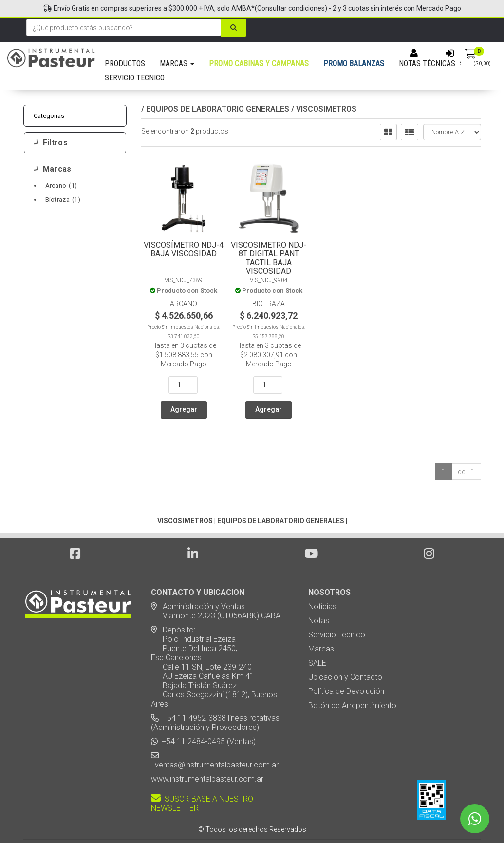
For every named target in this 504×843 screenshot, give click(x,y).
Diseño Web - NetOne (148, 819)
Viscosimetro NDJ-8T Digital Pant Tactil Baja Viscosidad (269, 258)
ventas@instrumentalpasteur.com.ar (215, 737)
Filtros (51, 143)
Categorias (49, 116)
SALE (317, 635)
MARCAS (177, 64)
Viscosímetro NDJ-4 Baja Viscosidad (184, 249)
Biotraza (63, 200)
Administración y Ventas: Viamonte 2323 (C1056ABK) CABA (216, 583)
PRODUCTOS (125, 64)
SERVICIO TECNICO (135, 78)
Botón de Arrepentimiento (352, 678)
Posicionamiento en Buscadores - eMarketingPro (311, 819)
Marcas (53, 169)
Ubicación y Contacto (345, 649)
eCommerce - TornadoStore (212, 819)
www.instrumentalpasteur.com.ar (207, 751)
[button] (379, 819)
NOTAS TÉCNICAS (427, 64)
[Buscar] (233, 28)
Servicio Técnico (337, 607)
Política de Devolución (346, 663)
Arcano (61, 185)
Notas (319, 593)
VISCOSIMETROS (326, 109)
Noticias (322, 579)
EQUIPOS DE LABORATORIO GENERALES (218, 109)
